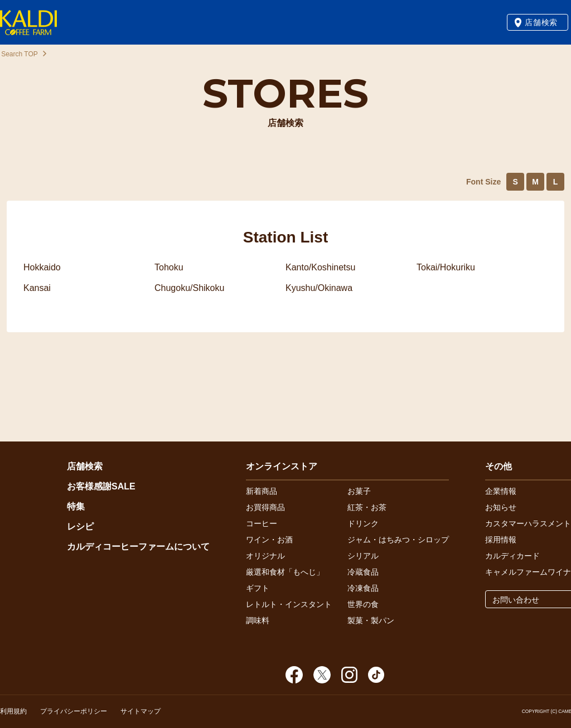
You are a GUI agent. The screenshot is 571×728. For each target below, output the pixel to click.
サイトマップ (141, 711)
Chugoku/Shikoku (189, 288)
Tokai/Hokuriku (446, 267)
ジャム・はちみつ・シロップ (398, 540)
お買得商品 (265, 507)
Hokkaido (42, 267)
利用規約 (13, 711)
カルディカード (512, 556)
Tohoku (169, 267)
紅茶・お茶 (367, 507)
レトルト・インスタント (289, 604)
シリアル (363, 556)
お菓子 (359, 491)
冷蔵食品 (363, 572)
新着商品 (262, 491)
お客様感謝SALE (101, 486)
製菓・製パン (371, 620)
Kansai (37, 288)
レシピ (80, 526)
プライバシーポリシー (74, 711)
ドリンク (363, 523)
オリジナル (265, 556)
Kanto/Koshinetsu (320, 267)
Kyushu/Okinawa (319, 288)
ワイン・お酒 (269, 540)
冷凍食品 (363, 588)
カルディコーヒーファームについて (138, 547)
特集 (76, 506)
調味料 (258, 620)
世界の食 (363, 604)
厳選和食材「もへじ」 (285, 572)
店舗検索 (541, 22)
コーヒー (262, 523)
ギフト (258, 588)
